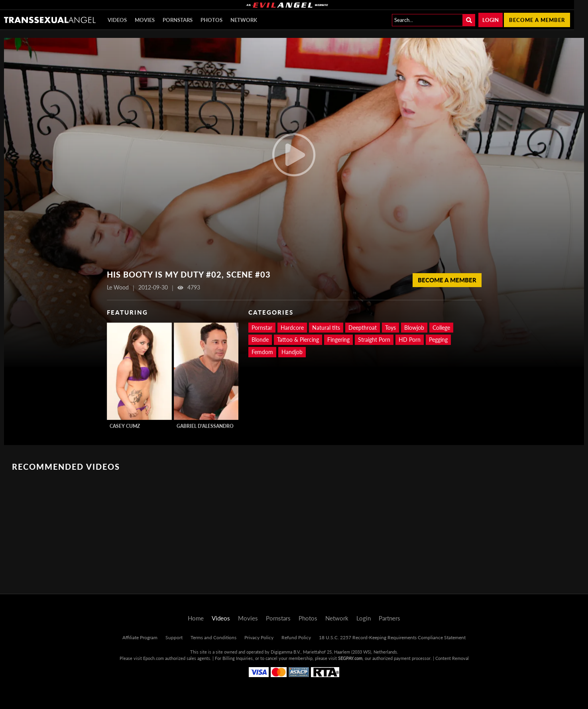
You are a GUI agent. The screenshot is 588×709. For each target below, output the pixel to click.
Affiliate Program (140, 637)
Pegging (438, 340)
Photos (211, 20)
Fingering (338, 340)
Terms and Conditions (213, 637)
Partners (389, 618)
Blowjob (414, 328)
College (441, 328)
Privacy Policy (259, 637)
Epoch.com (153, 658)
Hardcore (292, 328)
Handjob (292, 352)
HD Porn (410, 340)
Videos (117, 20)
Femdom (262, 352)
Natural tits (326, 328)
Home (196, 618)
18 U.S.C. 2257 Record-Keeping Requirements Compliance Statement (392, 637)
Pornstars (178, 20)
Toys (390, 328)
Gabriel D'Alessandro (205, 426)
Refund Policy (296, 637)
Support (174, 637)
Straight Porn (374, 340)
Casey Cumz (125, 426)
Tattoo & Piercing (298, 340)
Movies (145, 20)
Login (491, 20)
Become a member (537, 20)
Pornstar (262, 328)
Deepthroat (363, 328)
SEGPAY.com (350, 658)
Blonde (260, 340)
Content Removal (452, 658)
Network (244, 20)
